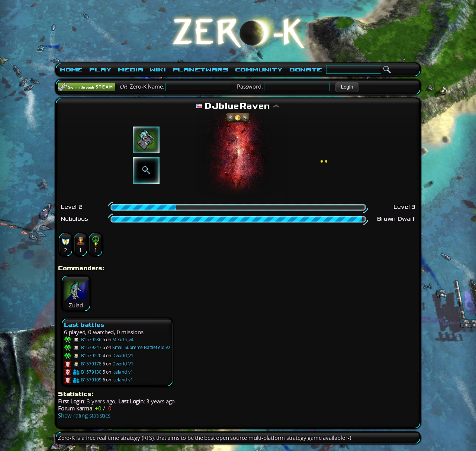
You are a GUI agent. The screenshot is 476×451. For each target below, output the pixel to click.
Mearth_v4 (123, 340)
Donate (306, 70)
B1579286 (83, 340)
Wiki (157, 70)
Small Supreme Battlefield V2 (141, 347)
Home (71, 70)
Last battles (84, 325)
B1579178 (83, 364)
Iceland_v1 (123, 372)
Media (130, 70)
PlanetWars (200, 70)
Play (100, 70)
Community (259, 70)
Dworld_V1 (123, 356)
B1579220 (83, 356)
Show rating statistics (84, 415)
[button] (347, 87)
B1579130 (83, 372)
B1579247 (83, 347)
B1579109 (83, 380)
